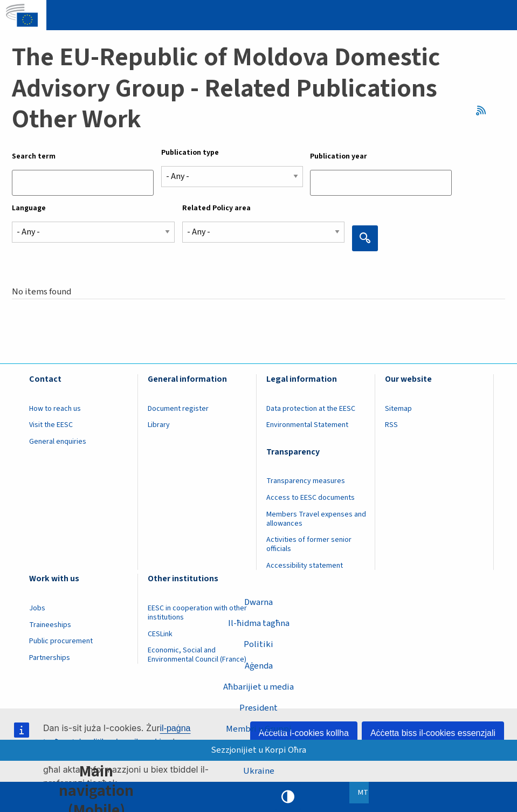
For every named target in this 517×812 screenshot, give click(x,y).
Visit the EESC (51, 425)
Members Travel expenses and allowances (316, 519)
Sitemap (398, 409)
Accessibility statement (305, 566)
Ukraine (259, 771)
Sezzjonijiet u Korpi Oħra (258, 750)
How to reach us (55, 409)
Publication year (339, 156)
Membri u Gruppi (259, 729)
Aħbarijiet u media (258, 687)
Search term (34, 156)
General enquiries (58, 442)
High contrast (288, 797)
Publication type (190, 153)
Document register (178, 409)
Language (29, 208)
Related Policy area (216, 208)
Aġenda (259, 666)
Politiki (258, 644)
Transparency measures (306, 481)
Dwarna (258, 602)
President (258, 708)
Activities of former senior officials (309, 544)
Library (159, 425)
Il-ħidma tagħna (259, 623)
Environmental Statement (307, 425)
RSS (485, 111)
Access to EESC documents (311, 498)
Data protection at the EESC (311, 409)
